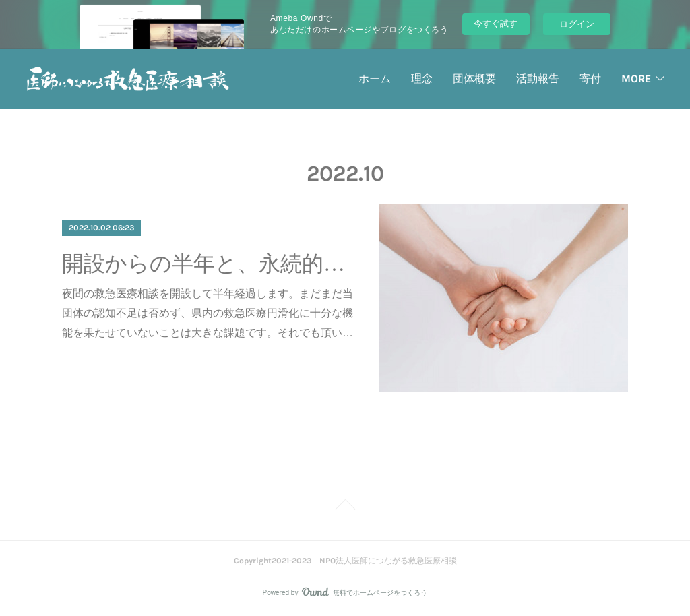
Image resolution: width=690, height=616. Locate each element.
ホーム (375, 79)
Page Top (345, 507)
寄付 (590, 79)
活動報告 (538, 79)
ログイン (577, 24)
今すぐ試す (496, 23)
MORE (636, 79)
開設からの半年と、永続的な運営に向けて (209, 264)
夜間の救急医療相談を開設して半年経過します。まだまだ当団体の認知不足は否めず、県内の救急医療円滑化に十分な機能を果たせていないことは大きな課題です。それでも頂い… (208, 313)
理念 (422, 79)
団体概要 (474, 79)
